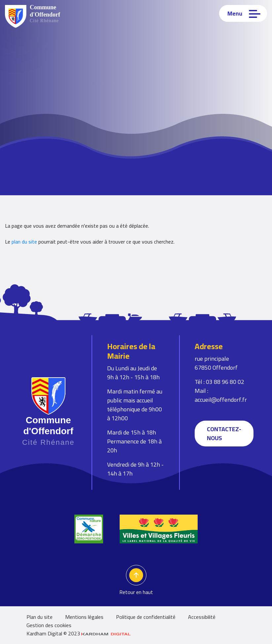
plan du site (24, 242)
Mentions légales (84, 617)
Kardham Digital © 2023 (79, 633)
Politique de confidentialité (146, 617)
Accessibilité (202, 617)
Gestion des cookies (49, 625)
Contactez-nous (224, 434)
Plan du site (39, 617)
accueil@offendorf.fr (221, 400)
